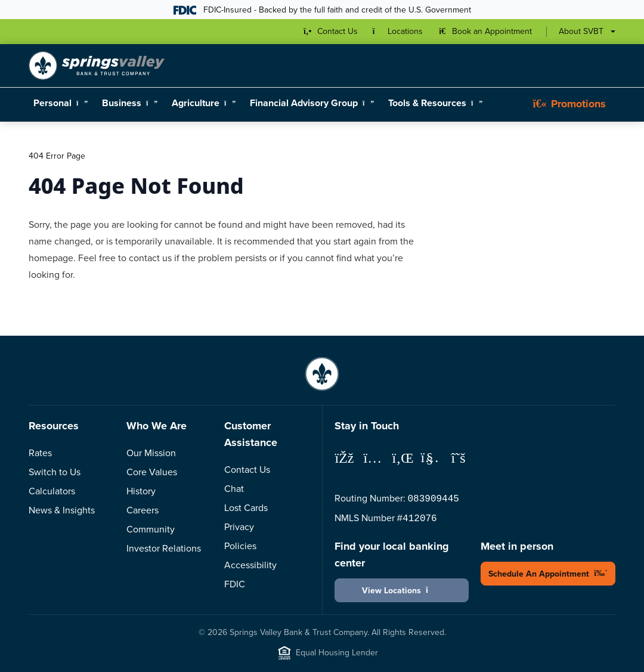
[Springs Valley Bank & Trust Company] (97, 66)
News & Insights (62, 510)
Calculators (52, 491)
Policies (240, 546)
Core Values (152, 472)
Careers (143, 510)
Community (151, 529)
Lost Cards (246, 508)
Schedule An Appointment (548, 574)
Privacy (239, 527)
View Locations (402, 591)
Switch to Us (55, 472)
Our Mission (151, 453)
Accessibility (250, 565)
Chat (234, 489)
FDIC (235, 584)
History (141, 491)
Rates (40, 453)
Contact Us (247, 470)
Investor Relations (164, 548)
